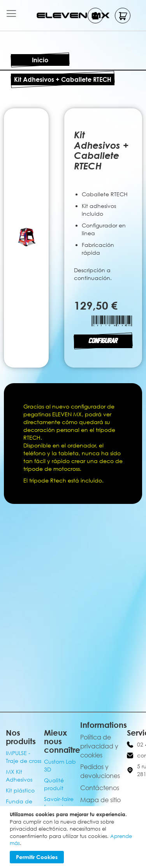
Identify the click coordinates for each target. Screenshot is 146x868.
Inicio (40, 60)
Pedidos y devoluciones (100, 771)
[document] (74, 837)
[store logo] (73, 15)
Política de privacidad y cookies (99, 746)
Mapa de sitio (100, 800)
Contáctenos (100, 788)
